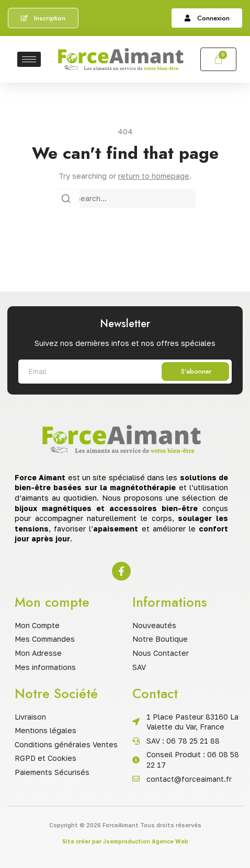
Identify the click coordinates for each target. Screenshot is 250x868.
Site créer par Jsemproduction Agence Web (125, 841)
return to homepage (154, 176)
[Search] (66, 199)
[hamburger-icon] (29, 59)
